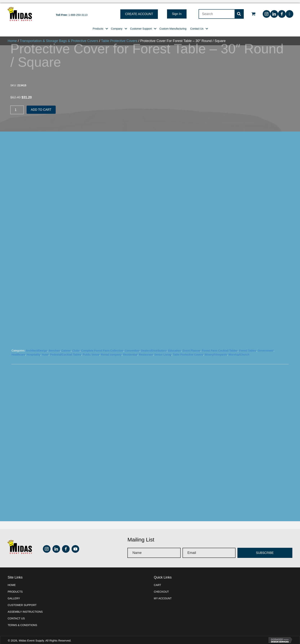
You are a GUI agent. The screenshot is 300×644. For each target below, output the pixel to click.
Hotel (45, 351)
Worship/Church (239, 351)
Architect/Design (36, 347)
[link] (98, 25)
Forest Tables (248, 347)
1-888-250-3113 (78, 12)
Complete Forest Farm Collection (102, 347)
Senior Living (163, 351)
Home (12, 38)
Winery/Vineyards (216, 351)
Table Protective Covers (119, 38)
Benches (54, 347)
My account (163, 595)
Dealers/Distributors (154, 347)
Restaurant (146, 351)
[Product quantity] (17, 107)
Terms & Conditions (22, 622)
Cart (157, 582)
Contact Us (16, 615)
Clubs (76, 347)
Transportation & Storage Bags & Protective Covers (59, 38)
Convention (132, 347)
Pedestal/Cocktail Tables (66, 351)
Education (174, 347)
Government (266, 347)
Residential (130, 351)
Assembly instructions (25, 608)
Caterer (66, 347)
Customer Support (22, 602)
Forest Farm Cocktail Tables (220, 347)
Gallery (14, 595)
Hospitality (33, 351)
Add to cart (41, 106)
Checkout (161, 588)
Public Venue (91, 351)
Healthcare (18, 351)
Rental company (111, 351)
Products (15, 588)
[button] (139, 11)
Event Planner (191, 347)
